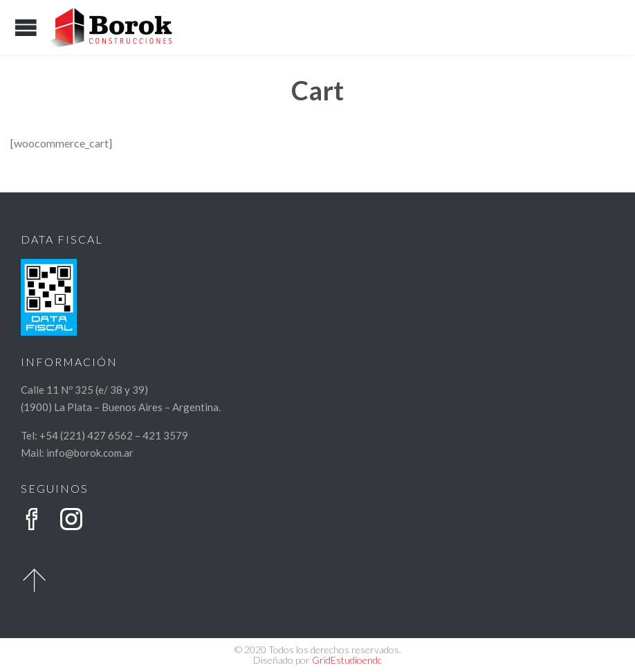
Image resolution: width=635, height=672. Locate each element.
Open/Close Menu (26, 27)
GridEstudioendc (347, 660)
